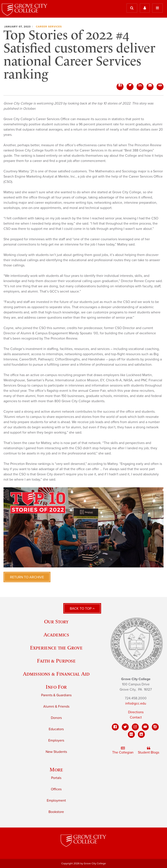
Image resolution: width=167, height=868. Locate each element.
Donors (56, 718)
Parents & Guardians (56, 695)
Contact (136, 717)
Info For (56, 687)
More (56, 770)
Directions (136, 712)
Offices (56, 789)
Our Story (56, 622)
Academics (56, 635)
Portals (56, 778)
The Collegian (123, 750)
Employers (56, 740)
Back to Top (82, 609)
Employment (56, 801)
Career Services (49, 27)
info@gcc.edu (136, 703)
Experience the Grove (56, 648)
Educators (56, 729)
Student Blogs (149, 750)
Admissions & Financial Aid (56, 674)
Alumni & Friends (56, 707)
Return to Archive (27, 577)
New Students (56, 752)
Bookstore (56, 812)
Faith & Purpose (56, 661)
